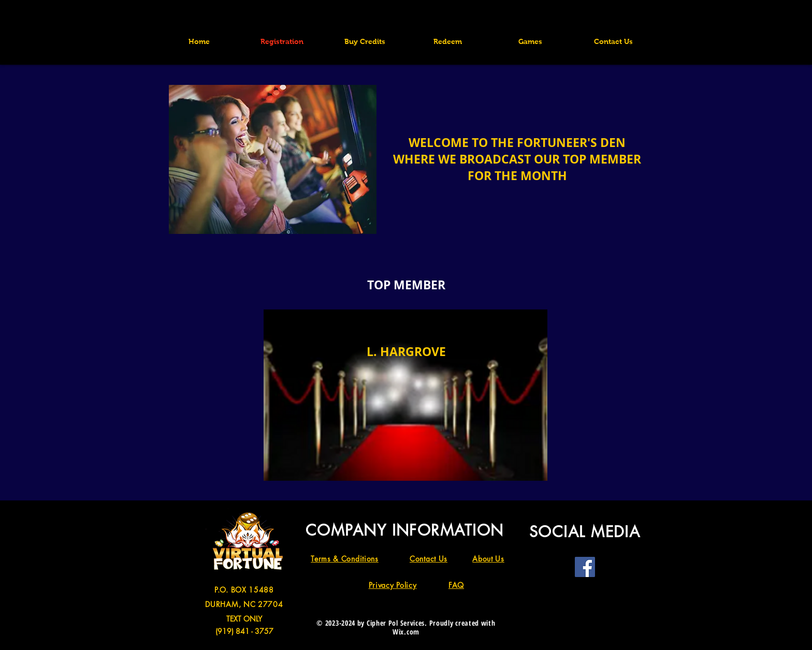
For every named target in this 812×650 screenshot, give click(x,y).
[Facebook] (585, 567)
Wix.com (406, 632)
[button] (530, 41)
